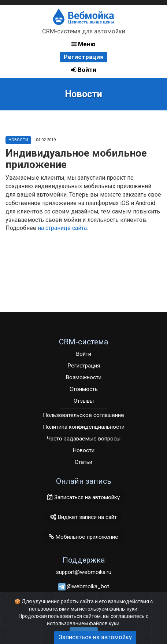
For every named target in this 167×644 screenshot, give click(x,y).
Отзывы (84, 401)
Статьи (83, 462)
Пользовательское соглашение (83, 415)
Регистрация (84, 57)
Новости (18, 140)
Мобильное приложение (83, 537)
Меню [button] (83, 44)
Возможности (83, 377)
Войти (84, 70)
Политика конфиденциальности (84, 427)
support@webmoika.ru (84, 572)
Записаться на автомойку (83, 497)
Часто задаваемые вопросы (84, 439)
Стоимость (84, 389)
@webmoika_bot (88, 586)
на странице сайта (62, 228)
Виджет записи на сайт (83, 517)
